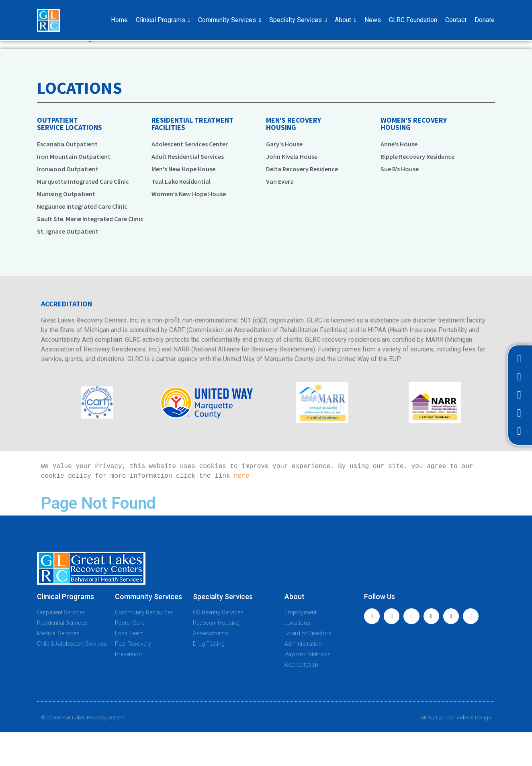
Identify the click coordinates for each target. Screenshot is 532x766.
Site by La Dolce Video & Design (455, 718)
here (241, 476)
